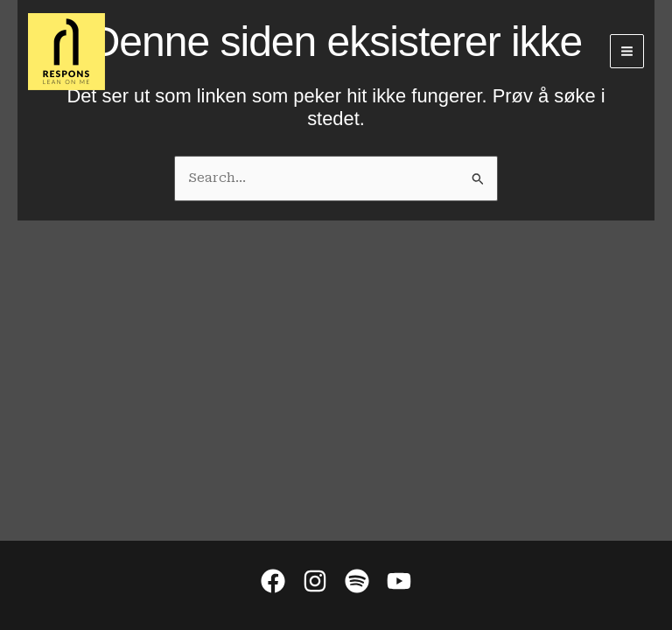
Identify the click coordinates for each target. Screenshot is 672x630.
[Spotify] (357, 581)
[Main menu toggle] (627, 51)
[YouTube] (399, 581)
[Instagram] (315, 581)
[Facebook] (273, 581)
